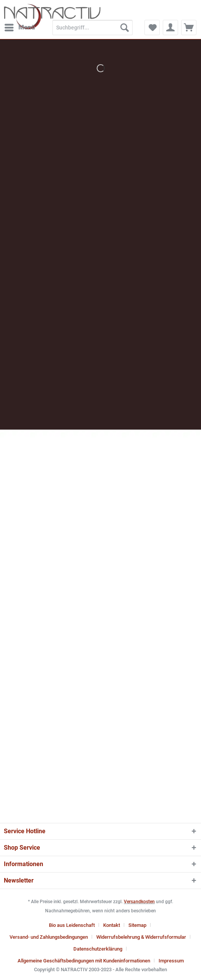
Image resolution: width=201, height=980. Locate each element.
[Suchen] (125, 28)
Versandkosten (139, 902)
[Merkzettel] (152, 28)
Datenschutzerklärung (98, 949)
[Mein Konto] (170, 28)
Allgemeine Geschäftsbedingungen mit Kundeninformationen (84, 961)
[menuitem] (19, 28)
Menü (20, 26)
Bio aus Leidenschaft (72, 925)
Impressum (171, 961)
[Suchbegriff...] (92, 28)
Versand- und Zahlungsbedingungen (49, 937)
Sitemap (137, 925)
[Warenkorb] (189, 28)
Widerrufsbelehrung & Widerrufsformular (141, 937)
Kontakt (112, 925)
